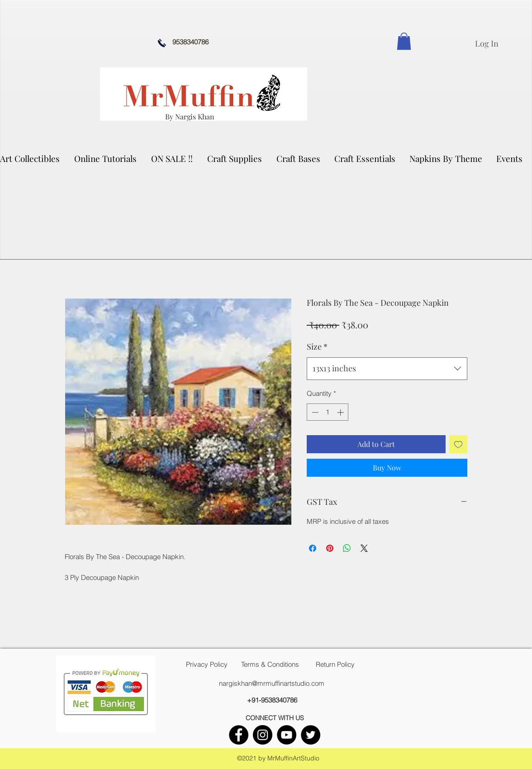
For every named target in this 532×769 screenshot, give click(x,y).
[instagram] (263, 735)
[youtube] (287, 735)
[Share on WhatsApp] (347, 548)
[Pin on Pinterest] (330, 548)
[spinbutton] (328, 412)
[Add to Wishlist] (458, 444)
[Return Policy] (335, 665)
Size (317, 347)
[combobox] (387, 369)
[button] (235, 158)
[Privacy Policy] (207, 665)
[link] (404, 41)
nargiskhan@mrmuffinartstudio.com (272, 683)
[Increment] (341, 412)
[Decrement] (314, 412)
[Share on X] (364, 548)
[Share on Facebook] (313, 548)
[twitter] (311, 735)
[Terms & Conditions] (270, 665)
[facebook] (239, 735)
